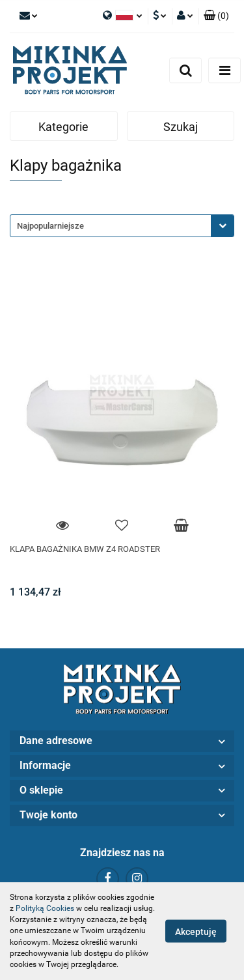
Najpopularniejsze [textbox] (50, 226)
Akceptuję (196, 932)
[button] (216, 16)
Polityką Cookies (45, 908)
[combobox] (122, 226)
